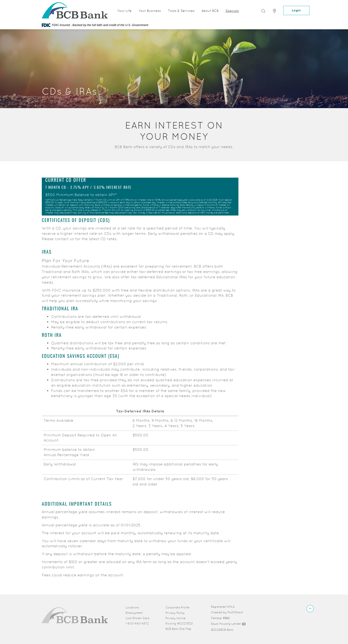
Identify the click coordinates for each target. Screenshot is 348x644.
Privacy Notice (176, 618)
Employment (134, 613)
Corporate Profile (181, 607)
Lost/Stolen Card (137, 618)
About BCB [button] (210, 11)
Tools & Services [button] (181, 11)
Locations (132, 607)
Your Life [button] (124, 11)
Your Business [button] (150, 11)
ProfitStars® (235, 612)
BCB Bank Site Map (178, 629)
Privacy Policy (175, 613)
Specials (232, 11)
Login (296, 10)
